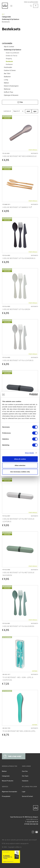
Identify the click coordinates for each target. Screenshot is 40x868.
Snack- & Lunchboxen (12, 53)
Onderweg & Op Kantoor (11, 19)
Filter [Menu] (20, 102)
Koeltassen (9, 64)
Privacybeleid (6, 796)
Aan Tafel (7, 74)
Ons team (25, 776)
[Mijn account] (36, 6)
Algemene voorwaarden (10, 792)
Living (6, 80)
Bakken (6, 83)
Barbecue (7, 89)
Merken (4, 771)
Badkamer (7, 77)
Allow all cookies (20, 459)
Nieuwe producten (8, 781)
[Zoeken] (31, 6)
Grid (28, 111)
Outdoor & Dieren (10, 70)
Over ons (25, 771)
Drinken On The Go (12, 56)
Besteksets (6, 22)
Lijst (35, 111)
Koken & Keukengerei (11, 86)
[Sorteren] (18, 111)
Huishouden (8, 67)
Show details (30, 453)
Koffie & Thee (8, 92)
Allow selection (20, 465)
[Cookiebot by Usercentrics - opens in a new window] (29, 395)
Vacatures (25, 781)
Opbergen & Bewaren (11, 95)
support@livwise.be (32, 819)
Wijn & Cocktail (9, 47)
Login (24, 792)
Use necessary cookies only (20, 472)
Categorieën (6, 17)
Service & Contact (27, 796)
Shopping (9, 59)
